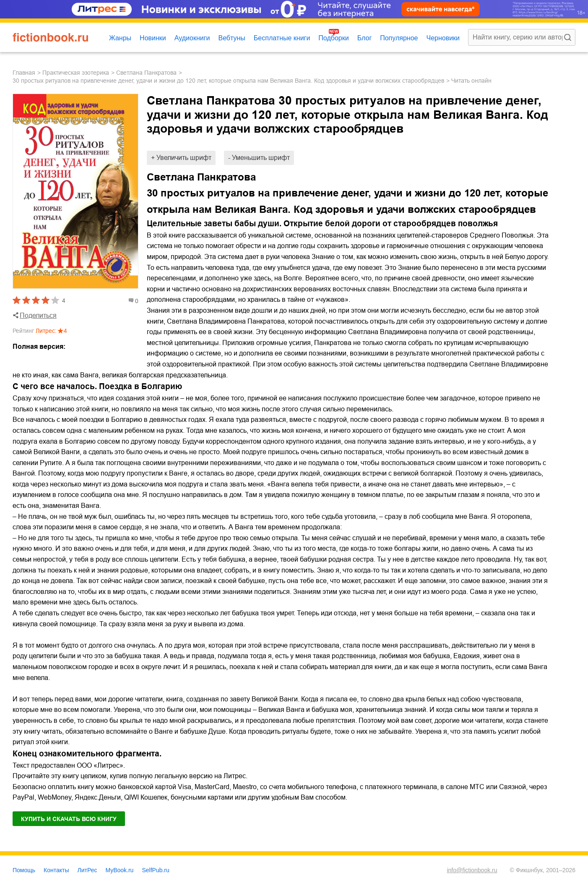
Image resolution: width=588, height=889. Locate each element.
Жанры (120, 38)
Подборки (333, 38)
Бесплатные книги (282, 38)
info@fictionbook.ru (472, 870)
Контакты (56, 870)
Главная (24, 73)
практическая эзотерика (76, 73)
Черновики (443, 38)
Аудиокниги (192, 38)
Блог (365, 38)
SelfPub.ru (155, 870)
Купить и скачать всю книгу (69, 819)
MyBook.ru (120, 870)
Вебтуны (232, 38)
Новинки (153, 38)
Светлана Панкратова (146, 73)
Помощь (24, 870)
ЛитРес (87, 870)
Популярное (399, 38)
